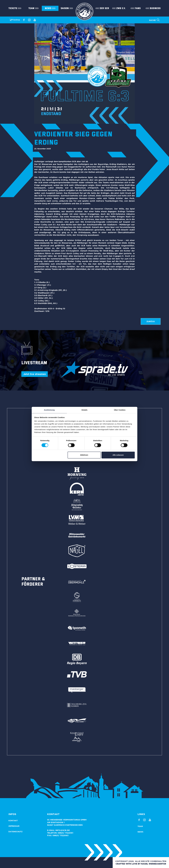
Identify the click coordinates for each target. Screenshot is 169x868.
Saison (65, 8)
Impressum (14, 826)
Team (31, 8)
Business (155, 8)
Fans (138, 8)
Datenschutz (15, 832)
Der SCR (104, 8)
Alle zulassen (118, 455)
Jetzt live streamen (35, 374)
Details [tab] (84, 410)
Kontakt (13, 821)
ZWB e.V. (121, 8)
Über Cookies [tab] (120, 410)
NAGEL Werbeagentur (154, 864)
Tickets (13, 8)
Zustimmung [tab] (49, 410)
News (48, 8)
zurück (151, 321)
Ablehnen (84, 455)
